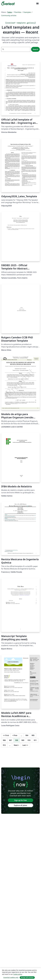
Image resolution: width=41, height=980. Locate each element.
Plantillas (18, 12)
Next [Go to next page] (16, 745)
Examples (27, 12)
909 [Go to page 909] (23, 740)
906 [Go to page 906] (4, 740)
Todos (10, 12)
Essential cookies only (11, 977)
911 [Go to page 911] (35, 740)
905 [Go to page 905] (33, 735)
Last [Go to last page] (25, 745)
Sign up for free (20, 800)
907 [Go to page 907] (10, 740)
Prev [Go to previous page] (15, 735)
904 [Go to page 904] (27, 735)
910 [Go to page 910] (29, 740)
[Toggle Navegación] (37, 4)
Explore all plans (20, 805)
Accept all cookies (27, 978)
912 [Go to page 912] (4, 745)
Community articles (9, 15)
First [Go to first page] (6, 735)
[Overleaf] (8, 3)
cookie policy (18, 974)
